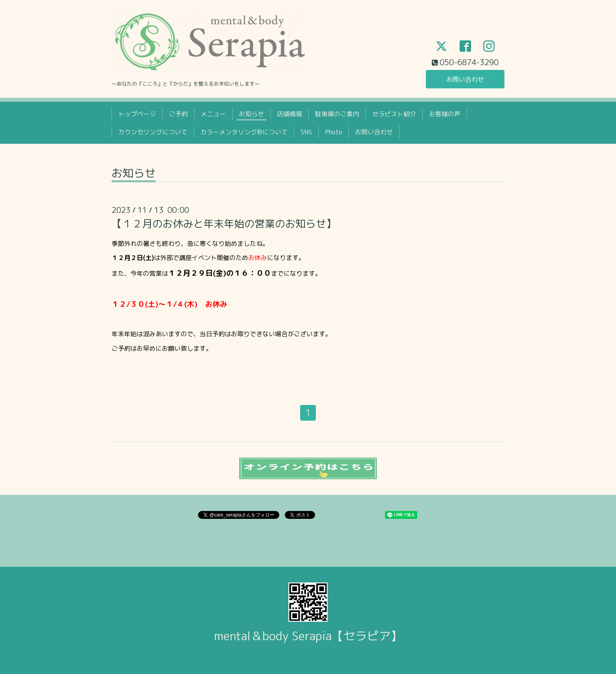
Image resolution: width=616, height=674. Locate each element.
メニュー (213, 114)
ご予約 (178, 114)
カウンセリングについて (153, 132)
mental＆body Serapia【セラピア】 (308, 636)
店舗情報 (290, 114)
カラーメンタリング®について (244, 132)
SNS (306, 132)
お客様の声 (445, 114)
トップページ (137, 114)
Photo (334, 132)
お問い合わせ (465, 79)
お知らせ (251, 114)
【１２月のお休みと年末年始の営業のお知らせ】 (224, 223)
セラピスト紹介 (394, 114)
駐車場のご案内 (337, 114)
